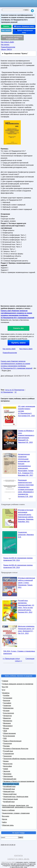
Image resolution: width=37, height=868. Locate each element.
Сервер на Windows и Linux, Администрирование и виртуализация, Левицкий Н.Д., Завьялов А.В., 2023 (26, 437)
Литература (8, 716)
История (6, 711)
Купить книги (18, 343)
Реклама (6, 746)
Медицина (7, 723)
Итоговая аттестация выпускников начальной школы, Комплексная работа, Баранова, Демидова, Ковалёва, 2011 (26, 516)
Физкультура (8, 764)
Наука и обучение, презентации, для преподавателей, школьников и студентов (17, 806)
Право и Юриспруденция (12, 741)
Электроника (8, 776)
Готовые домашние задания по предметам (18, 684)
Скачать (6, 26)
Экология (7, 771)
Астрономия (8, 698)
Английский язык (9, 786)
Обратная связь (8, 825)
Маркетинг (7, 718)
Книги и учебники (8, 810)
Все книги (6, 816)
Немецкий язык (9, 792)
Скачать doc (19, 328)
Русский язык (8, 751)
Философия (8, 766)
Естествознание (9, 736)
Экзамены (6, 693)
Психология (8, 743)
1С (16, 392)
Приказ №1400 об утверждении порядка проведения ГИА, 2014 (18, 559)
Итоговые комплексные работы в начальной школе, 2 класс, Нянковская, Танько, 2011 (27, 583)
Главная (5, 681)
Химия (6, 769)
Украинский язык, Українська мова (16, 797)
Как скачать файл (9, 349)
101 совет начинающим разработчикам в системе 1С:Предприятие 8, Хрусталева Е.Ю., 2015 (27, 411)
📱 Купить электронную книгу (24, 31)
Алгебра (6, 695)
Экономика (7, 774)
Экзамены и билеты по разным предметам (19, 781)
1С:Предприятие (7, 392)
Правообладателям (10, 353)
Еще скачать (6, 30)
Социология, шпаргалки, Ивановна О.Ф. (26, 535)
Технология (7, 756)
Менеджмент (8, 726)
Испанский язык (9, 789)
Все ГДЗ (5, 687)
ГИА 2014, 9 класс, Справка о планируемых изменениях (19, 652)
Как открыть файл (7, 42)
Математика (8, 721)
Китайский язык (9, 802)
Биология (7, 701)
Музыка (6, 728)
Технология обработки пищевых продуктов (19, 759)
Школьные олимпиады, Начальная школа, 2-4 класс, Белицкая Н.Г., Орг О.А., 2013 (26, 630)
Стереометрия (9, 754)
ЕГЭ (4, 690)
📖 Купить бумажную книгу (24, 26)
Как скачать (5, 45)
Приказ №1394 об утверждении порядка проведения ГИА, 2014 (18, 566)
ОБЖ (5, 731)
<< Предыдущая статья (11, 659)
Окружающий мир (10, 779)
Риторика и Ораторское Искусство (16, 749)
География (7, 703)
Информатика (8, 708)
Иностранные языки (11, 799)
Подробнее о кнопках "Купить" (16, 54)
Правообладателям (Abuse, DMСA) (8, 48)
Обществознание (10, 733)
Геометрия (7, 706)
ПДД (5, 738)
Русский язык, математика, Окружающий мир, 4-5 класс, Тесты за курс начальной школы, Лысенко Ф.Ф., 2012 (26, 606)
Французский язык (10, 794)
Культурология (9, 713)
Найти (4, 822)
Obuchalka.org (8, 862)
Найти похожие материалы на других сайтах (12, 38)
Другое (5, 819)
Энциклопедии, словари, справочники (16, 813)
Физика (6, 761)
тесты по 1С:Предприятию (15, 390)
